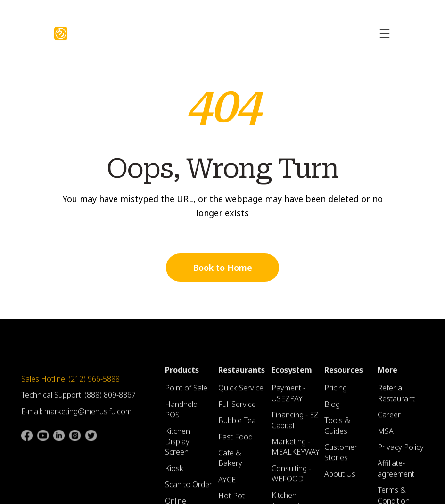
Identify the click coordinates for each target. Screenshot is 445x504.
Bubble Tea (237, 424)
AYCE (227, 483)
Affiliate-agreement (396, 472)
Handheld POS (181, 413)
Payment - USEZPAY (288, 397)
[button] (385, 33)
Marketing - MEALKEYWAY (296, 450)
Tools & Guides (337, 429)
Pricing (336, 392)
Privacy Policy (401, 451)
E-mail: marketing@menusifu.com (76, 415)
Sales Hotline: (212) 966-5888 (70, 382)
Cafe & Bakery (230, 462)
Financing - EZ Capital (295, 423)
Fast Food (235, 440)
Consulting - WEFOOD (291, 477)
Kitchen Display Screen (177, 445)
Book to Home (222, 268)
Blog (332, 408)
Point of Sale (186, 392)
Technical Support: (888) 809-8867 (78, 399)
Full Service (237, 408)
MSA (386, 435)
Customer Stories (341, 456)
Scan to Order (189, 488)
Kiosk (174, 472)
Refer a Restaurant (396, 397)
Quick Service (241, 392)
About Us (340, 478)
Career (389, 418)
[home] (61, 33)
